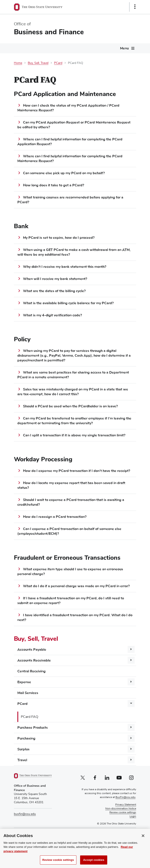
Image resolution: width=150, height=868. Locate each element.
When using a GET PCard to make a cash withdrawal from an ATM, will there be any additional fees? (74, 252)
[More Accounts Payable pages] (131, 649)
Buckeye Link (77, 842)
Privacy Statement (126, 805)
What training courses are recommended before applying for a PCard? (70, 200)
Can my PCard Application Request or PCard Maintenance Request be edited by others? (74, 125)
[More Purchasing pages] (131, 738)
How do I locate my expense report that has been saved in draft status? (71, 485)
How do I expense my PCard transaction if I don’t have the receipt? (77, 471)
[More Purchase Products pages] (131, 727)
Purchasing (26, 738)
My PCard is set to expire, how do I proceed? (59, 238)
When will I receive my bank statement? (55, 279)
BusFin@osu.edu (125, 797)
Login (133, 816)
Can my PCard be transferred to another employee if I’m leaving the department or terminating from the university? (74, 421)
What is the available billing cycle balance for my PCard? (68, 303)
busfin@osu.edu (25, 814)
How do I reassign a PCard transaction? (55, 517)
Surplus (23, 749)
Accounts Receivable (34, 660)
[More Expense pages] (131, 682)
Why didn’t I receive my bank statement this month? (65, 267)
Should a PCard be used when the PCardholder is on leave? (70, 406)
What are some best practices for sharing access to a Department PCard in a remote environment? (73, 375)
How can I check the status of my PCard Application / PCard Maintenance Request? (68, 108)
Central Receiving (31, 671)
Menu (124, 48)
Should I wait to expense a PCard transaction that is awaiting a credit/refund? (71, 502)
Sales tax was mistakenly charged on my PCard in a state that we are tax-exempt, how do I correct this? (73, 392)
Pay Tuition (48, 838)
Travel (22, 760)
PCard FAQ (30, 717)
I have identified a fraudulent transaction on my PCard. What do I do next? (75, 618)
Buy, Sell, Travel (38, 63)
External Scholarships (75, 838)
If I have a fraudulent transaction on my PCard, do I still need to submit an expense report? (71, 601)
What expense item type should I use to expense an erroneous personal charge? (70, 572)
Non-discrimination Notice (121, 809)
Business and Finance (49, 32)
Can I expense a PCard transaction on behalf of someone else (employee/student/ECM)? (69, 531)
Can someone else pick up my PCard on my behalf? (64, 173)
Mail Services (28, 693)
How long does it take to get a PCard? (54, 185)
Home (18, 63)
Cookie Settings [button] (127, 813)
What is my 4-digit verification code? (52, 315)
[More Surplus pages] (131, 749)
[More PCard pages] (131, 704)
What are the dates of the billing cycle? (54, 291)
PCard (58, 63)
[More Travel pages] (131, 760)
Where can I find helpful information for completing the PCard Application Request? (70, 142)
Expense (24, 682)
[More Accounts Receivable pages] (131, 660)
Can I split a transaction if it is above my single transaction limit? (74, 435)
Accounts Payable (32, 650)
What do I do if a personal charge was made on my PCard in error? (76, 586)
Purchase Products (33, 728)
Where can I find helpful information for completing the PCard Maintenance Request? (70, 159)
